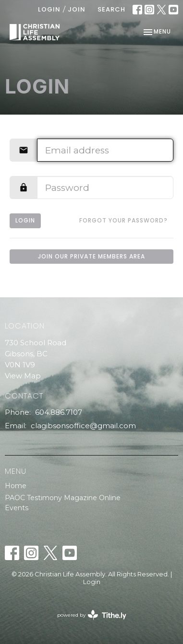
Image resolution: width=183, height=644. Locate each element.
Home (16, 486)
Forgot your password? (123, 220)
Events (17, 508)
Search (111, 9)
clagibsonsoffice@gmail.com (83, 426)
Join (77, 9)
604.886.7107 (59, 412)
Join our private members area (91, 256)
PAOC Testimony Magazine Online (63, 498)
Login (49, 9)
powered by (92, 615)
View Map (23, 376)
